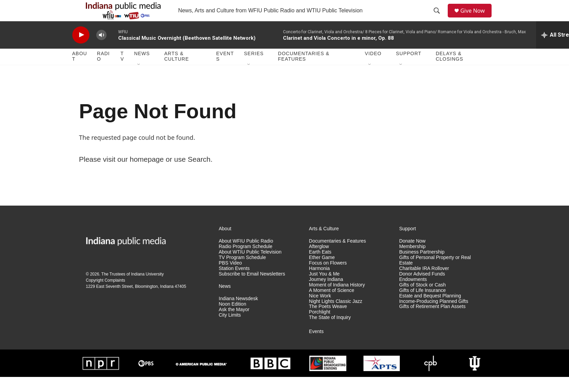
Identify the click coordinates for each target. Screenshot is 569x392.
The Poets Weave (328, 322)
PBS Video (230, 278)
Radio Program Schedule (246, 261)
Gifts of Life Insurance (422, 305)
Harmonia (319, 283)
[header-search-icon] (439, 18)
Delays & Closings (449, 71)
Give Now (476, 18)
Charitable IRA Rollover (424, 283)
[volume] (101, 50)
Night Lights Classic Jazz (336, 316)
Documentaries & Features (304, 71)
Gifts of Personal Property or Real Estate (435, 275)
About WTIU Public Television (250, 267)
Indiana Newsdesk (238, 313)
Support (409, 69)
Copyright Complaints (106, 295)
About (80, 71)
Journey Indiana (326, 294)
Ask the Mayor (234, 324)
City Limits (230, 330)
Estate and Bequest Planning (430, 311)
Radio (103, 71)
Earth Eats (320, 267)
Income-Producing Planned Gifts (434, 316)
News (142, 69)
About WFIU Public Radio (246, 256)
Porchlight (320, 327)
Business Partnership (422, 267)
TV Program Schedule (243, 272)
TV (122, 71)
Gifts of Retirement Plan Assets (432, 322)
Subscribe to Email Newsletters (252, 289)
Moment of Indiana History (337, 300)
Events (225, 71)
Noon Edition (233, 319)
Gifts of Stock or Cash (422, 300)
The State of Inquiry (330, 333)
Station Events (234, 283)
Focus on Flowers (328, 278)
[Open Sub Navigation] (139, 79)
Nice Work (320, 311)
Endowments (413, 294)
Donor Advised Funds (422, 289)
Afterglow (319, 261)
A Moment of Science (332, 305)
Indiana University (147, 289)
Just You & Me (324, 289)
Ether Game (322, 272)
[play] (81, 50)
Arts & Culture (176, 71)
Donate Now (412, 256)
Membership (412, 261)
